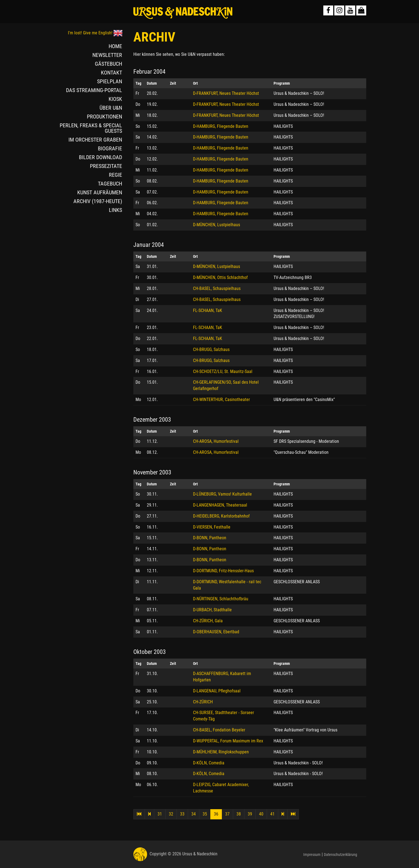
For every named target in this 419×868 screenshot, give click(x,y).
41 (272, 814)
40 (261, 814)
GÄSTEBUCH (108, 64)
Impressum (312, 855)
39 (250, 814)
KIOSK (115, 99)
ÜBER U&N (111, 108)
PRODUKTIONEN (104, 117)
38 (239, 814)
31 (160, 814)
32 (171, 814)
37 (227, 814)
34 (194, 814)
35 (205, 814)
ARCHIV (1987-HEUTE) (98, 201)
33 (182, 814)
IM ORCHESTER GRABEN (95, 140)
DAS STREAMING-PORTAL (94, 90)
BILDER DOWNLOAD (100, 157)
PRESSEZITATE (106, 166)
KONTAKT (111, 73)
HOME (115, 46)
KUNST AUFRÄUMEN (100, 192)
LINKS (115, 210)
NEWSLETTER (107, 55)
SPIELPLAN (110, 81)
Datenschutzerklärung (341, 855)
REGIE (115, 175)
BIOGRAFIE (110, 148)
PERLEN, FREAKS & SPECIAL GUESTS (91, 128)
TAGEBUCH (110, 184)
